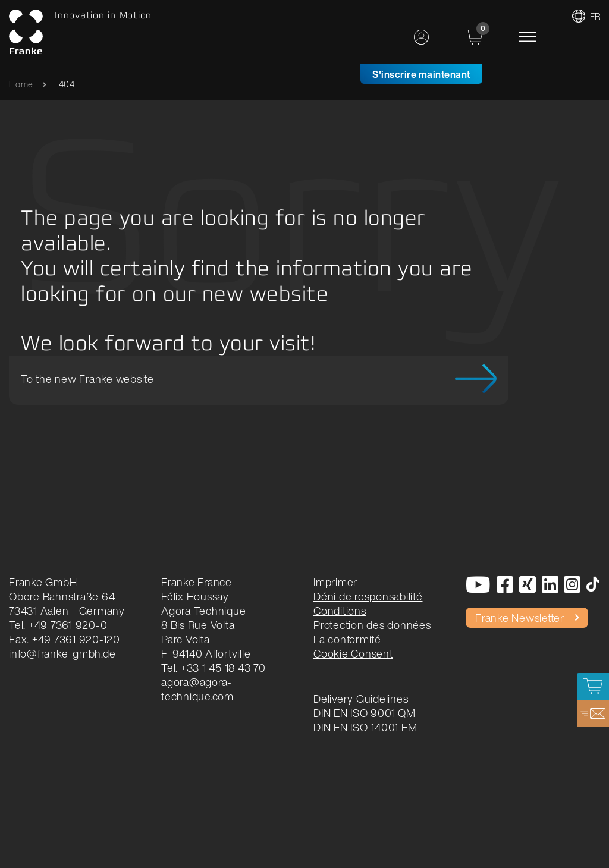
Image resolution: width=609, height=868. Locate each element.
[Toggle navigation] (528, 37)
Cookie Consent (353, 653)
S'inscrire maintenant (421, 74)
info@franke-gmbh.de (62, 653)
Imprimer (335, 582)
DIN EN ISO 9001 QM (365, 713)
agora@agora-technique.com (197, 689)
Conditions (340, 611)
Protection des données (372, 625)
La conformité (347, 639)
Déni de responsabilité (368, 596)
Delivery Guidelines (361, 699)
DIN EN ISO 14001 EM (365, 727)
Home (21, 84)
